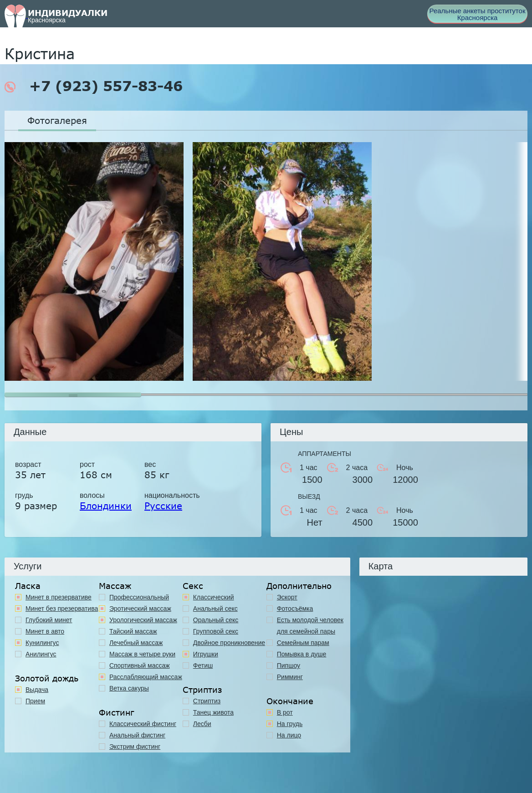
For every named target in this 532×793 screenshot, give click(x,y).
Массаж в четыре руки (142, 654)
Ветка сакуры (129, 688)
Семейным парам (303, 643)
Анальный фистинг (137, 735)
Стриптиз (207, 701)
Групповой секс (216, 631)
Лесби (202, 724)
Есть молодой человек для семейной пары (310, 626)
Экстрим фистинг (135, 747)
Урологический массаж (143, 620)
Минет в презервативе (59, 597)
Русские (163, 506)
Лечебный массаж (136, 643)
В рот (285, 712)
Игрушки (206, 654)
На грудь (290, 724)
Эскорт (287, 597)
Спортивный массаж (140, 665)
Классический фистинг (143, 724)
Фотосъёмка (295, 609)
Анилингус (41, 654)
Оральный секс (216, 620)
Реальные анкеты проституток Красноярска (478, 14)
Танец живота (213, 712)
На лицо (289, 735)
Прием (35, 701)
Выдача (37, 690)
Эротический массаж (140, 609)
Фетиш (203, 665)
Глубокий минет (49, 620)
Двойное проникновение (229, 643)
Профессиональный (139, 597)
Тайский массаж (133, 631)
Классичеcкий (214, 597)
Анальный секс (215, 609)
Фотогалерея (57, 120)
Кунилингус (42, 643)
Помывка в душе (302, 654)
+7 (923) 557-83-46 (94, 86)
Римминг (290, 677)
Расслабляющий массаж (146, 677)
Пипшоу (289, 665)
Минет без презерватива (62, 609)
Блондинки (106, 506)
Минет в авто (45, 631)
